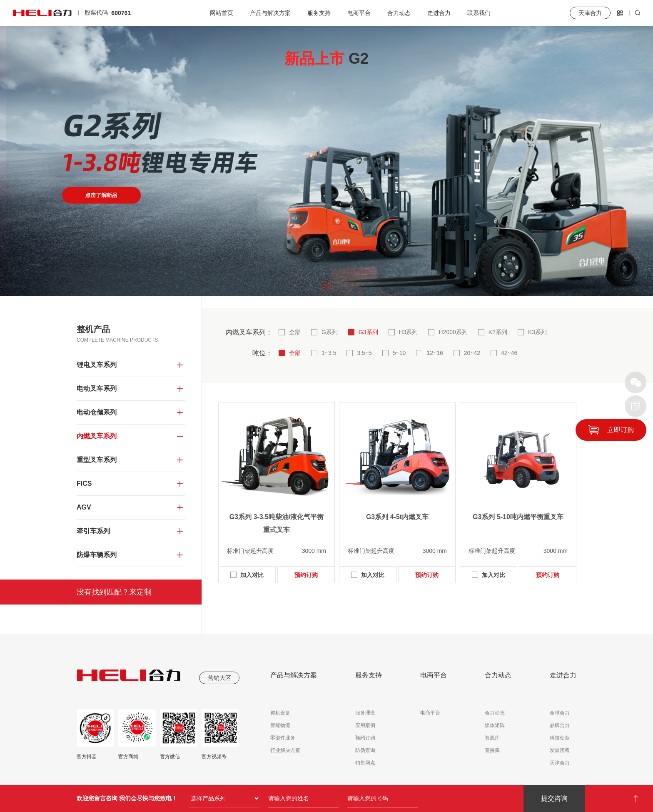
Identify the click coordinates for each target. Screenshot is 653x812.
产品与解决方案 (270, 13)
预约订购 (306, 575)
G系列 (330, 332)
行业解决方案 (285, 750)
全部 (295, 332)
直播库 (492, 750)
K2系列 (498, 332)
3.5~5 (364, 353)
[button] (295, 285)
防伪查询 (365, 750)
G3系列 (368, 332)
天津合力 (560, 763)
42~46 (509, 353)
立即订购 (621, 430)
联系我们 (479, 13)
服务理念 (365, 713)
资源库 (492, 738)
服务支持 (319, 13)
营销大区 (219, 678)
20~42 (472, 353)
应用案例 (365, 725)
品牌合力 (560, 725)
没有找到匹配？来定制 (114, 592)
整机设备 (280, 713)
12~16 (435, 353)
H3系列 (409, 332)
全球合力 (560, 713)
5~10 (399, 353)
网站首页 (222, 13)
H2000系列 (453, 332)
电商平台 (359, 13)
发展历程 (560, 750)
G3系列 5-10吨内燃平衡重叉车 (518, 517)
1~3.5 (329, 353)
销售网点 (365, 763)
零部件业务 (283, 738)
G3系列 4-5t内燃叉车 (397, 517)
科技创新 (560, 738)
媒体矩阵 (495, 725)
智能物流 (280, 725)
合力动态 (399, 13)
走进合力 (439, 13)
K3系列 (537, 332)
